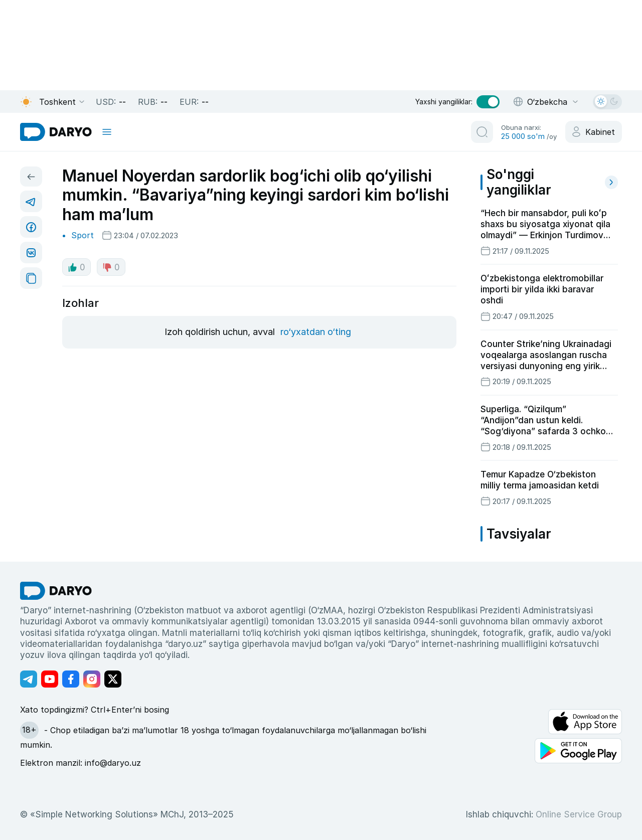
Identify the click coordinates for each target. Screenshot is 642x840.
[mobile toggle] (107, 132)
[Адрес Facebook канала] (71, 679)
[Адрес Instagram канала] (92, 679)
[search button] (482, 132)
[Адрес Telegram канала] (29, 679)
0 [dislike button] (111, 267)
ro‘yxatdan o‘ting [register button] (316, 332)
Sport (83, 235)
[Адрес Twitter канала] (113, 679)
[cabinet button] (594, 132)
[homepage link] (56, 132)
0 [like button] (76, 267)
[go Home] (56, 591)
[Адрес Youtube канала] (50, 679)
